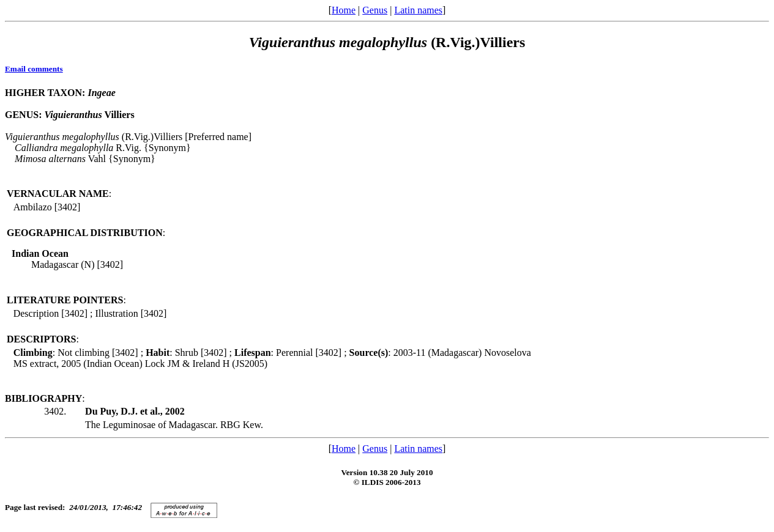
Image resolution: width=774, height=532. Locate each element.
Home (344, 10)
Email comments (34, 69)
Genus (375, 10)
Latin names (418, 10)
